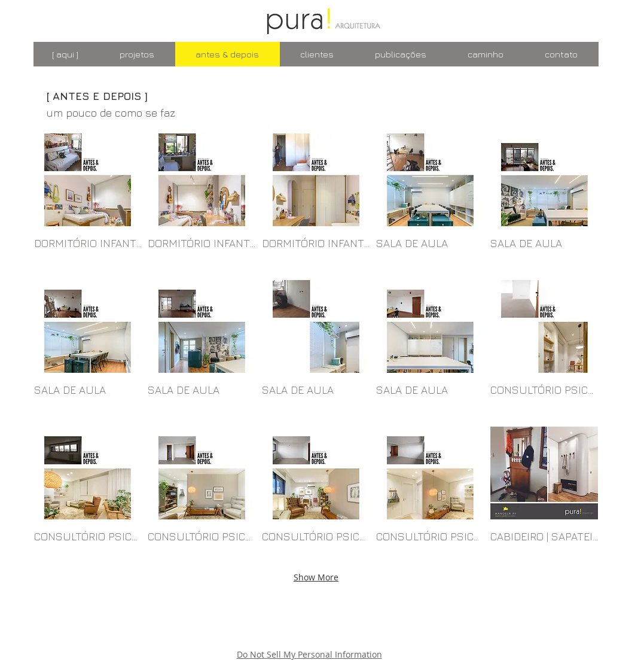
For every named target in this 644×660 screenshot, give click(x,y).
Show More (316, 577)
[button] (88, 204)
